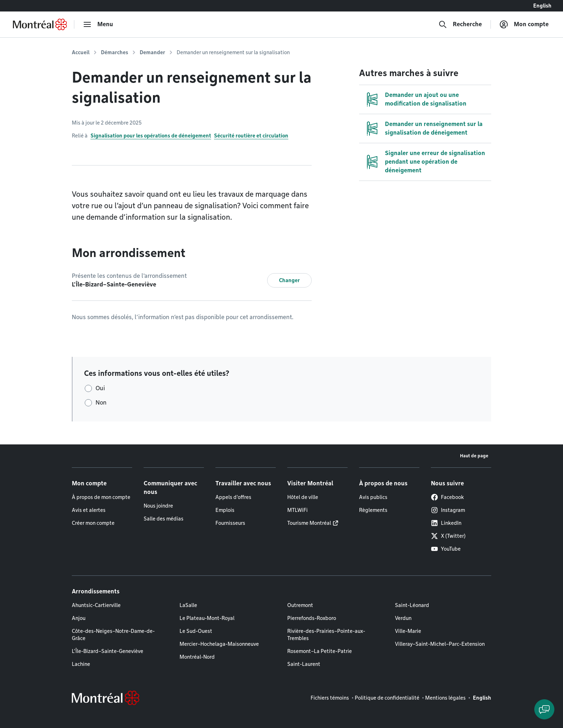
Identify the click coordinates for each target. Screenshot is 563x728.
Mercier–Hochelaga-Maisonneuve (219, 644)
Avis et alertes (89, 510)
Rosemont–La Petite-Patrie (320, 651)
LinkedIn (446, 523)
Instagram (448, 510)
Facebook (447, 497)
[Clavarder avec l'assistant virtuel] (544, 709)
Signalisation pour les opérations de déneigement (151, 136)
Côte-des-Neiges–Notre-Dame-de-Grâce (113, 635)
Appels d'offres (233, 497)
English (542, 6)
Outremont (300, 605)
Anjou (79, 618)
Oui (100, 388)
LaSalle (188, 605)
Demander (152, 52)
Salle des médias (164, 519)
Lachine (81, 664)
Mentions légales (445, 698)
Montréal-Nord (197, 657)
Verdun (403, 618)
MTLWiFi (297, 510)
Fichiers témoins (330, 698)
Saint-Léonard (412, 605)
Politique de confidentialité (387, 698)
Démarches (115, 52)
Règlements (373, 510)
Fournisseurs (230, 523)
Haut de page (474, 456)
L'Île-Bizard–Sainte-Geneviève (108, 651)
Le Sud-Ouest (196, 631)
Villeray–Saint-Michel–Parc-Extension (440, 644)
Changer (289, 280)
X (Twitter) (448, 536)
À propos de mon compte (101, 497)
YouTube (446, 549)
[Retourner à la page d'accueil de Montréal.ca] (40, 24)
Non (101, 403)
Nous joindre (158, 506)
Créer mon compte (93, 523)
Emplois (225, 510)
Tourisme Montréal (309, 523)
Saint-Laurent (304, 664)
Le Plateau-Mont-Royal (207, 618)
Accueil (81, 52)
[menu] (98, 24)
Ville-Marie (408, 631)
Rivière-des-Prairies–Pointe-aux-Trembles (326, 635)
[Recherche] (460, 24)
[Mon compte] (524, 24)
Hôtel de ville (303, 497)
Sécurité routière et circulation (251, 136)
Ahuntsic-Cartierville (96, 605)
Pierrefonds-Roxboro (312, 618)
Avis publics (373, 497)
